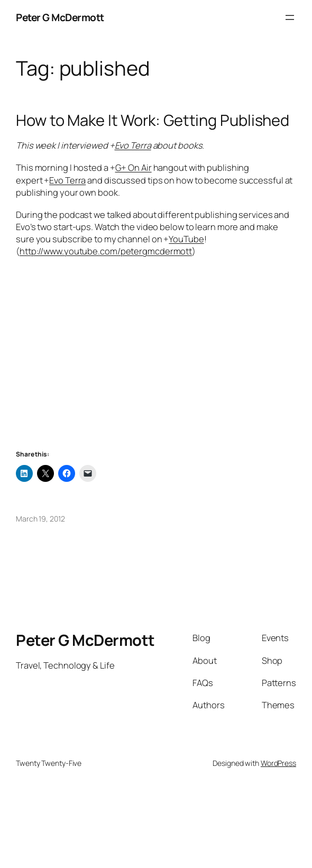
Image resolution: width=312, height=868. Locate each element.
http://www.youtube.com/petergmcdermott (106, 251)
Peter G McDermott (60, 17)
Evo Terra (133, 145)
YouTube (186, 239)
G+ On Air (134, 167)
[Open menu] (290, 17)
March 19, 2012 (40, 519)
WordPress (278, 763)
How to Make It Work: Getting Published (153, 120)
